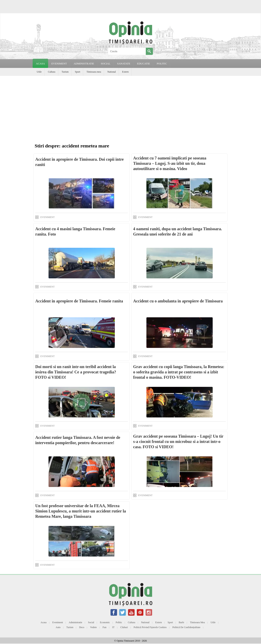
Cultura (52, 72)
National (111, 72)
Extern (125, 72)
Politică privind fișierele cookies (150, 627)
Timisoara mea (94, 72)
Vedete (93, 627)
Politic (119, 622)
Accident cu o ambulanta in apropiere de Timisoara (178, 301)
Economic (105, 622)
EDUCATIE (144, 64)
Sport (77, 72)
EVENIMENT (59, 64)
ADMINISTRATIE (84, 64)
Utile (39, 72)
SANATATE (124, 64)
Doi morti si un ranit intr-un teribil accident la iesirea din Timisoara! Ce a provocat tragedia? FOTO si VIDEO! (76, 372)
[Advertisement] (130, 106)
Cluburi (124, 627)
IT (113, 627)
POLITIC (162, 64)
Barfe (182, 622)
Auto (58, 627)
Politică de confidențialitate (186, 627)
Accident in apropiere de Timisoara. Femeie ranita (79, 301)
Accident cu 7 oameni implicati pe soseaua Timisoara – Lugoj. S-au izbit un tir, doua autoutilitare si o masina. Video (170, 163)
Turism (65, 72)
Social (91, 622)
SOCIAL (106, 64)
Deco (82, 627)
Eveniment (58, 622)
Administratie (75, 622)
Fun (105, 627)
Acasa (40, 64)
